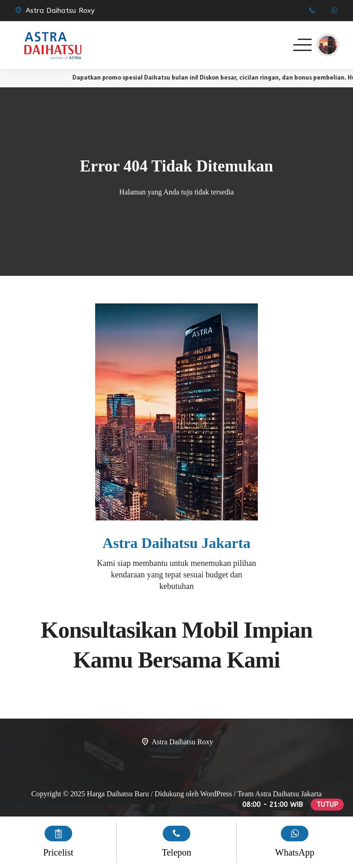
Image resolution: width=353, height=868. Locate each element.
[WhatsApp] (334, 11)
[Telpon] (312, 11)
